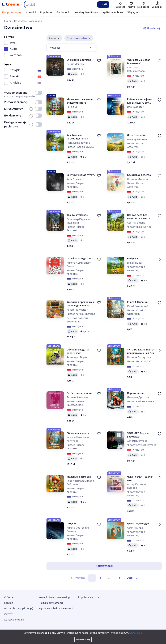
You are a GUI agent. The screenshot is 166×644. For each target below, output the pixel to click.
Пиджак (71, 524)
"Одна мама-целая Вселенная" (139, 62)
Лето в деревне (137, 135)
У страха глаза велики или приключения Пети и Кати (141, 351)
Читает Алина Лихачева (81, 314)
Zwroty (8, 614)
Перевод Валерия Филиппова (77, 320)
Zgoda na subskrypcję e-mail (56, 608)
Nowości (31, 12)
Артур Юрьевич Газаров (137, 486)
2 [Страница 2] (100, 578)
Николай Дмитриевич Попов (80, 264)
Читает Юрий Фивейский (135, 312)
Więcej (131, 12)
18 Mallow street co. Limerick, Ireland (83, 635)
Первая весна (135, 393)
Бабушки (133, 259)
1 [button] (92, 578)
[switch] (39, 93)
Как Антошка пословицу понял (77, 137)
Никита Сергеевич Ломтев (78, 529)
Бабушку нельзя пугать (81, 175)
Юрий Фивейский (138, 306)
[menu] (71, 48)
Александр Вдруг (77, 357)
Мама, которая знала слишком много (80, 101)
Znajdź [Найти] (103, 5)
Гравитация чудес (138, 524)
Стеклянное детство (79, 60)
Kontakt (9, 603)
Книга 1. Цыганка (137, 302)
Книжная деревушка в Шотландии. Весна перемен (80, 304)
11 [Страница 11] (119, 578)
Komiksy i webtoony (86, 12)
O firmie (9, 597)
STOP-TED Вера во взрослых (138, 435)
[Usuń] (58, 38)
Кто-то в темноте (77, 215)
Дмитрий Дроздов (138, 397)
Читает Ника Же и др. (140, 227)
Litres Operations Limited (83, 632)
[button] (54, 38)
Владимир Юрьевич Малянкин (79, 221)
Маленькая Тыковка (79, 477)
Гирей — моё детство (80, 259)
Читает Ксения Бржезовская (75, 403)
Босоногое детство (139, 175)
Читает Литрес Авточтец (136, 145)
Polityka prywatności (51, 603)
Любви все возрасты (79, 393)
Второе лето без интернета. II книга (139, 217)
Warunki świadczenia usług (54, 597)
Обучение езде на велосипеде (78, 351)
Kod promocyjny (12, 12)
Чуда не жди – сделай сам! (140, 478)
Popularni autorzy (88, 597)
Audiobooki (63, 12)
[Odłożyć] (99, 61)
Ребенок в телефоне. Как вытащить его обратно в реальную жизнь (140, 101)
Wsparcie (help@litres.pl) (19, 608)
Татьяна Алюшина (78, 397)
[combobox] (61, 5)
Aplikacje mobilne (113, 12)
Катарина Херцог (77, 310)
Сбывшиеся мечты (78, 433)
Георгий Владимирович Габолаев (81, 483)
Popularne (46, 12)
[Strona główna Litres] (11, 5)
